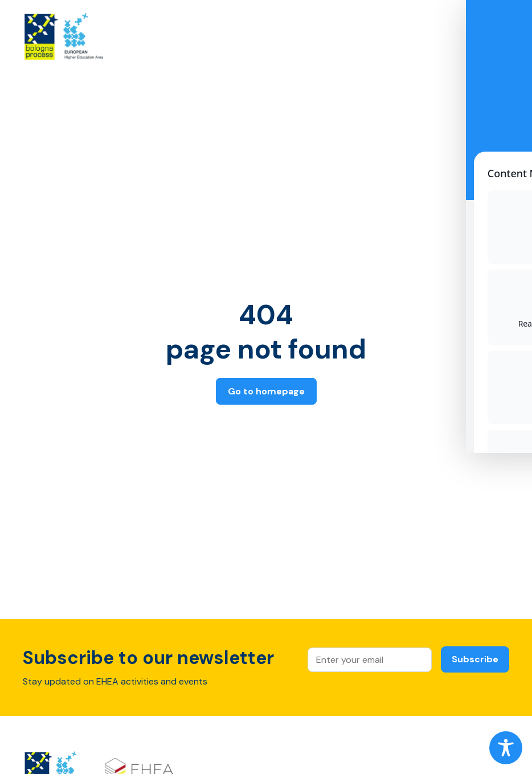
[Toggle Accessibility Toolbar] (506, 748)
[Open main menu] (499, 38)
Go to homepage (266, 391)
